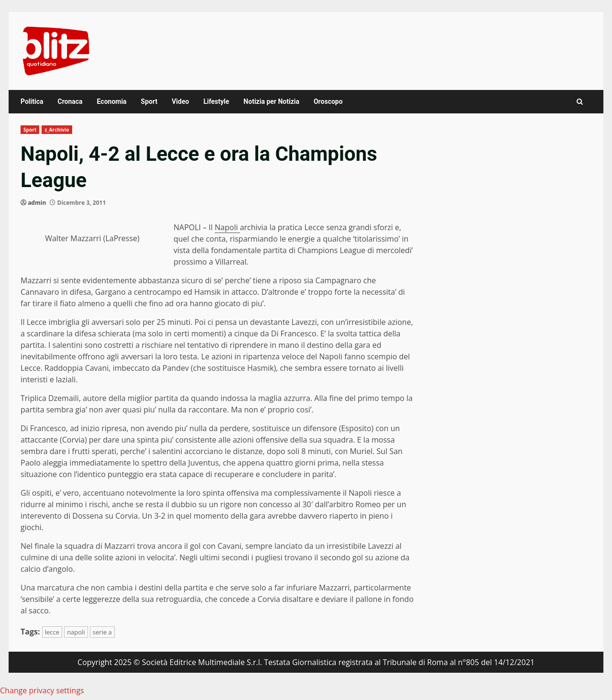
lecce (52, 632)
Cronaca (70, 101)
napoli (76, 632)
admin (37, 203)
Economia (112, 101)
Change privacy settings (42, 690)
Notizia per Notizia (271, 101)
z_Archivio (57, 130)
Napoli (227, 227)
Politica (32, 101)
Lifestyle (216, 101)
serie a (102, 632)
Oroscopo (328, 101)
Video (180, 101)
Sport (149, 101)
